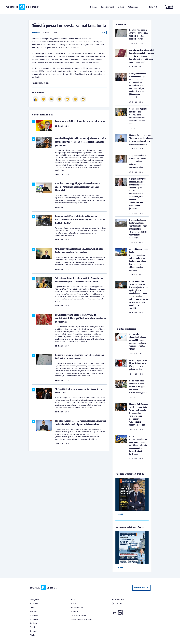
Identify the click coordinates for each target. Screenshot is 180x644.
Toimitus (75, 611)
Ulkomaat (34, 615)
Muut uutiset (35, 619)
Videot (121, 7)
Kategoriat (134, 7)
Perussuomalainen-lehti (81, 619)
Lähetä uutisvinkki (79, 615)
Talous (32, 607)
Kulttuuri (34, 623)
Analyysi (33, 611)
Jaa (103, 33)
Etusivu (94, 7)
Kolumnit (34, 631)
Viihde (32, 635)
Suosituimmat (107, 7)
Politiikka (36, 33)
